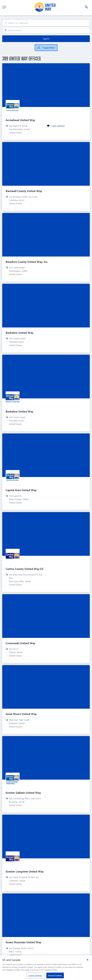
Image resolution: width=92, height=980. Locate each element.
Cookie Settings (35, 977)
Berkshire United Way (19, 333)
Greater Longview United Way (25, 871)
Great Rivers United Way (21, 714)
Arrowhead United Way (20, 120)
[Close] (88, 961)
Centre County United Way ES (25, 569)
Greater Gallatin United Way (23, 793)
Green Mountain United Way (23, 942)
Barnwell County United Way (24, 191)
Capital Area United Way (21, 490)
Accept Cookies (55, 977)
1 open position (58, 126)
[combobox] (46, 23)
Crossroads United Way (20, 643)
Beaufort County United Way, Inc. (27, 262)
